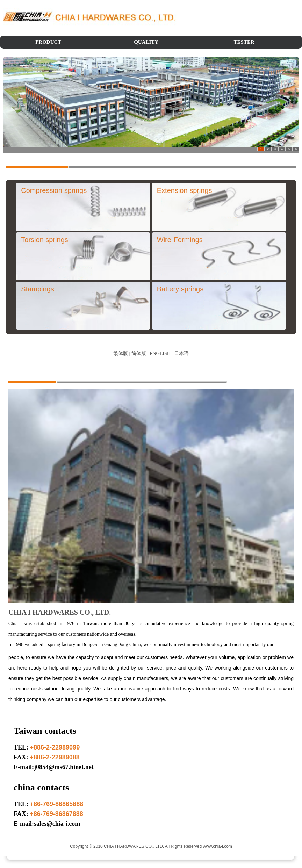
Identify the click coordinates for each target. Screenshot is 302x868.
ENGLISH (160, 353)
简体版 (139, 353)
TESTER (244, 42)
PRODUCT (48, 42)
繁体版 (121, 353)
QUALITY (146, 42)
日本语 (181, 353)
